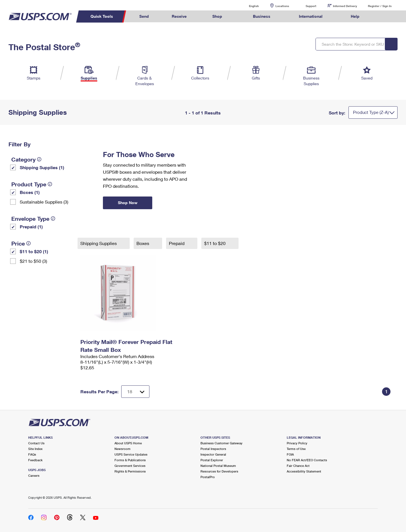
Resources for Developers (219, 471)
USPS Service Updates (131, 454)
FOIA (290, 454)
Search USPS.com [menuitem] (382, 16)
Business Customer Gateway (221, 443)
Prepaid (177, 243)
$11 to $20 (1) (34, 251)
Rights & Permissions (130, 471)
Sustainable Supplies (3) (44, 202)
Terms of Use (296, 449)
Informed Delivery (345, 6)
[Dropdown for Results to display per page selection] (135, 392)
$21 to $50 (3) (33, 261)
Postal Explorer (212, 460)
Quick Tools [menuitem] (102, 16)
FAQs (32, 454)
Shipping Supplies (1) (42, 167)
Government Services (130, 466)
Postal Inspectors (213, 449)
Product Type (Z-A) (371, 112)
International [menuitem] (311, 16)
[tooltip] (39, 159)
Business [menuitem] (262, 16)
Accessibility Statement (304, 471)
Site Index (35, 449)
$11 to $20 (215, 243)
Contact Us (36, 443)
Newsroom (123, 449)
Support (311, 6)
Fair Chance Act (298, 466)
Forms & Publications (130, 460)
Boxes (143, 243)
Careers (34, 475)
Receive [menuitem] (179, 16)
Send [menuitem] (144, 16)
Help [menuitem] (355, 16)
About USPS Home (128, 443)
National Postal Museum (218, 466)
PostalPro (208, 477)
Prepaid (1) (31, 227)
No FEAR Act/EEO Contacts (307, 460)
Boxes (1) (30, 192)
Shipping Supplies (99, 243)
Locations (282, 6)
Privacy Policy (297, 443)
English (248, 6)
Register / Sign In (380, 6)
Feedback (35, 460)
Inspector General (213, 454)
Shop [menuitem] (217, 16)
